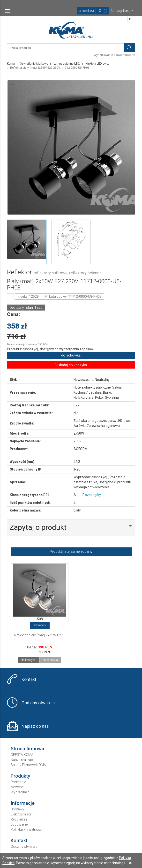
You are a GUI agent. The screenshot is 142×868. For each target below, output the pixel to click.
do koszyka (28, 660)
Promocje (18, 782)
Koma (11, 64)
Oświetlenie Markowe (34, 64)
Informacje (23, 803)
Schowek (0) (86, 11)
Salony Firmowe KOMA (28, 765)
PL (131, 19)
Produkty (20, 776)
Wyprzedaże (20, 792)
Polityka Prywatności (27, 829)
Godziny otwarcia (38, 703)
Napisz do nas (35, 726)
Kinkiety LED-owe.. (98, 64)
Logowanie (19, 824)
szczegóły (93, 495)
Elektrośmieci (21, 814)
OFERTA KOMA (22, 755)
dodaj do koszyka (71, 365)
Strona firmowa (27, 749)
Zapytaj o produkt (38, 527)
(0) (103, 11)
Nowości (18, 787)
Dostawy (17, 809)
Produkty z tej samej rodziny (71, 552)
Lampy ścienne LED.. (67, 64)
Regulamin (19, 819)
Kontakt (29, 679)
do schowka (71, 355)
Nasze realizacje (23, 760)
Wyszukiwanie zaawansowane (114, 55)
